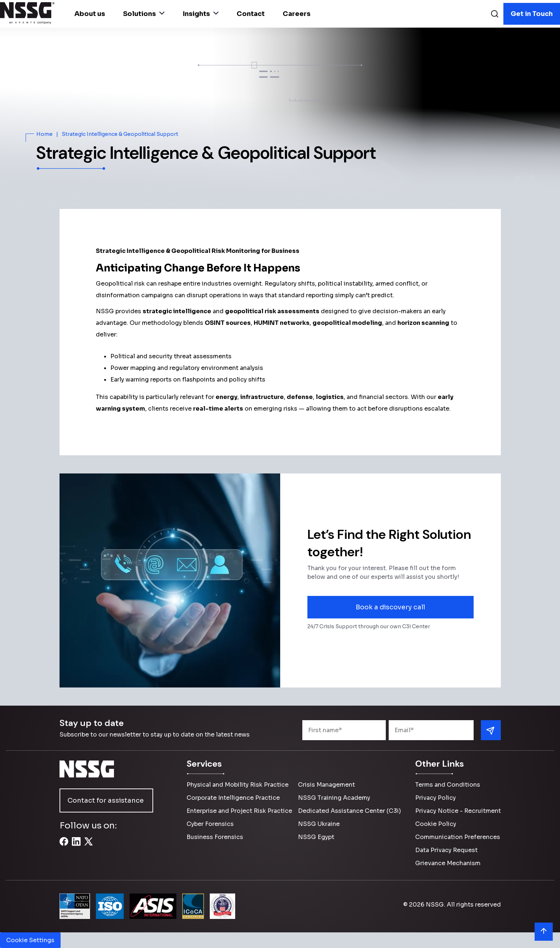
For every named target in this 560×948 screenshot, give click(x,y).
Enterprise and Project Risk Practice (239, 811)
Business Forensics (215, 837)
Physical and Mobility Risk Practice (238, 785)
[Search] (495, 15)
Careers (297, 14)
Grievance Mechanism (448, 863)
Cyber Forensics (210, 824)
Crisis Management (326, 785)
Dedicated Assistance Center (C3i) (350, 811)
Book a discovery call (390, 607)
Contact (251, 14)
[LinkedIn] (76, 846)
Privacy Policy (436, 798)
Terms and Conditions (448, 785)
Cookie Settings (30, 940)
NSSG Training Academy (334, 798)
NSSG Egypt (316, 837)
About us (90, 14)
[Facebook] (64, 846)
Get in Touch (532, 14)
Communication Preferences (458, 837)
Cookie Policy (436, 824)
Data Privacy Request (446, 850)
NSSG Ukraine (319, 824)
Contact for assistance (106, 800)
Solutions (144, 14)
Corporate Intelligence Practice (233, 798)
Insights (201, 14)
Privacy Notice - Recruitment (458, 811)
